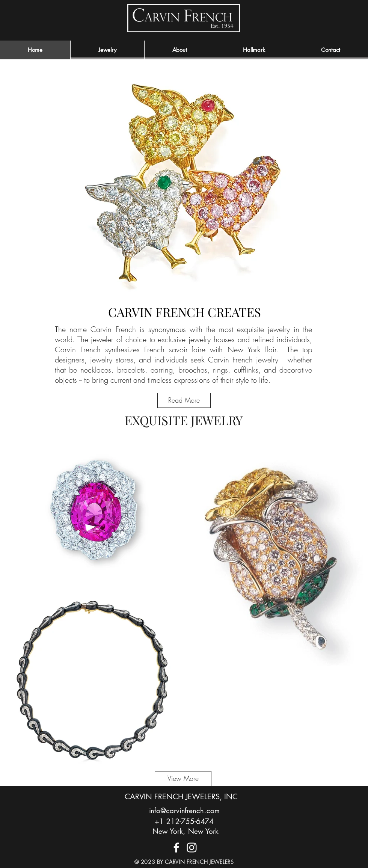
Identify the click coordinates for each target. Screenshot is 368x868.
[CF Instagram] (192, 848)
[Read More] (184, 400)
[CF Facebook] (176, 848)
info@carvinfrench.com (184, 811)
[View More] (183, 779)
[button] (179, 50)
